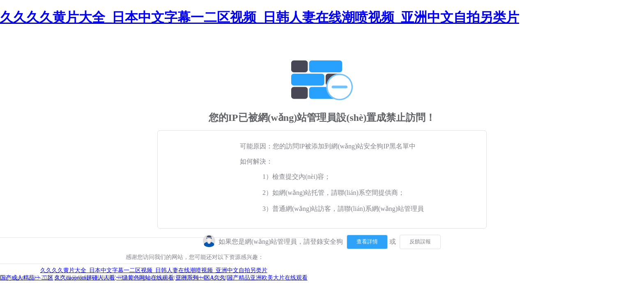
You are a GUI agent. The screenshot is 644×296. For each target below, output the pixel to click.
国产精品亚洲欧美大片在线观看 (267, 278)
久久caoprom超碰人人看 (85, 278)
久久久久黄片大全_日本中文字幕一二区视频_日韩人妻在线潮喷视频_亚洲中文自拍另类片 (260, 17)
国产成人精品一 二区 (27, 278)
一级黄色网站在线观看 (145, 278)
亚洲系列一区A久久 (200, 278)
